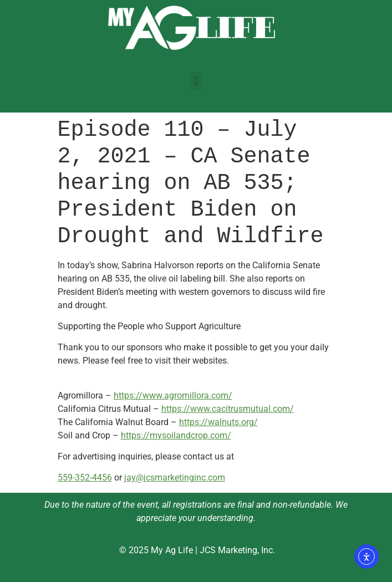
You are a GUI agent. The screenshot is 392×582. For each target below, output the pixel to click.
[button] (196, 81)
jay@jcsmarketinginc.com (175, 478)
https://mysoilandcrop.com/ (176, 435)
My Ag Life (172, 550)
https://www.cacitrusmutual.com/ (228, 409)
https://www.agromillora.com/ (173, 395)
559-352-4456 (85, 478)
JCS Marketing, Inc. (237, 550)
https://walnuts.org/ (218, 422)
